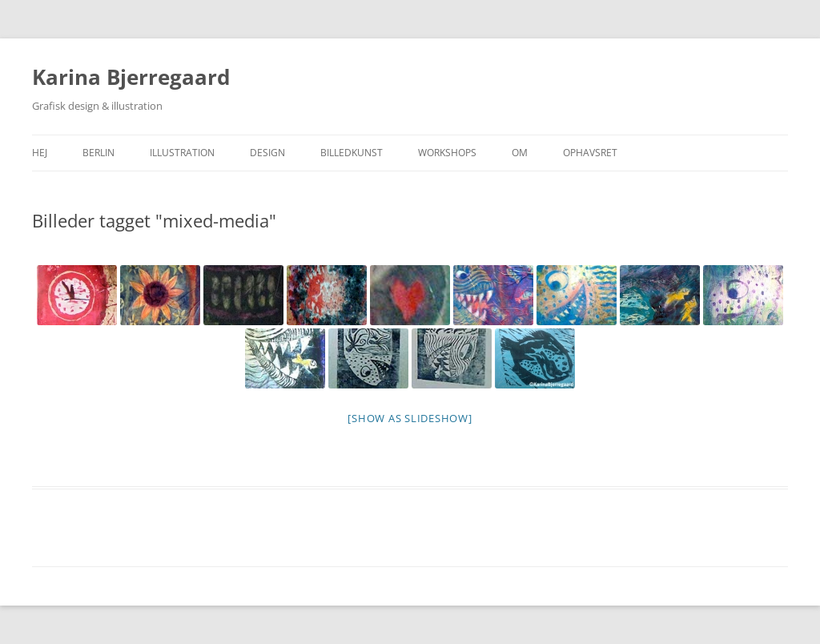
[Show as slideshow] (410, 418)
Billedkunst (352, 153)
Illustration (182, 153)
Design (267, 153)
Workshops (447, 153)
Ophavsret (590, 153)
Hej (40, 153)
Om (520, 153)
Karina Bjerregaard (131, 77)
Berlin (98, 153)
